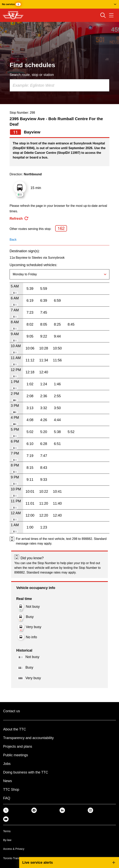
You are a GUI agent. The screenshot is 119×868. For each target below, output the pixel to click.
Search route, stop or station (32, 75)
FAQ (7, 798)
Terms (7, 831)
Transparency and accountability (28, 738)
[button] (59, 4)
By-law (7, 840)
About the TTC (15, 729)
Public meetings (16, 755)
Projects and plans (18, 746)
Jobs (7, 764)
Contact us (12, 711)
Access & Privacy (14, 849)
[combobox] (59, 85)
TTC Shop (11, 790)
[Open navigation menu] (111, 15)
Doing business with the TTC (26, 772)
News (8, 781)
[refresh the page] (19, 219)
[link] (6, 810)
